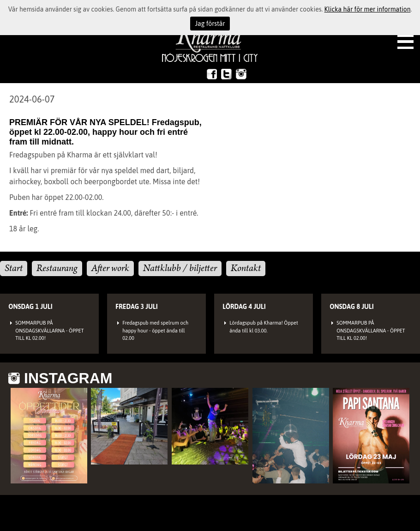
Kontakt (246, 268)
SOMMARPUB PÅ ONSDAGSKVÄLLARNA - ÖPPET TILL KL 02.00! (49, 330)
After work (110, 268)
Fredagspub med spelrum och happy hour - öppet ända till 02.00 (155, 330)
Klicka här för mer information (368, 9)
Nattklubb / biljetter (180, 268)
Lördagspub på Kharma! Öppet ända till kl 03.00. (264, 327)
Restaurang (57, 268)
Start (14, 268)
